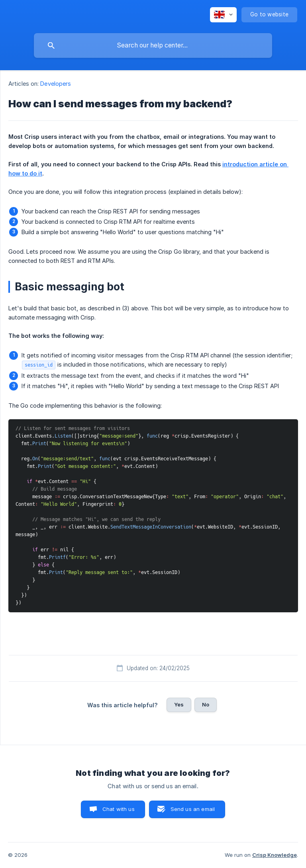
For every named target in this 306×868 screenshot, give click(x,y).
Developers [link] (56, 84)
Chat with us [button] (119, 809)
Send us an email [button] (193, 809)
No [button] (206, 704)
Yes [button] (179, 704)
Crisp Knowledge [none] (275, 855)
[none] (223, 15)
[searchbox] (153, 45)
